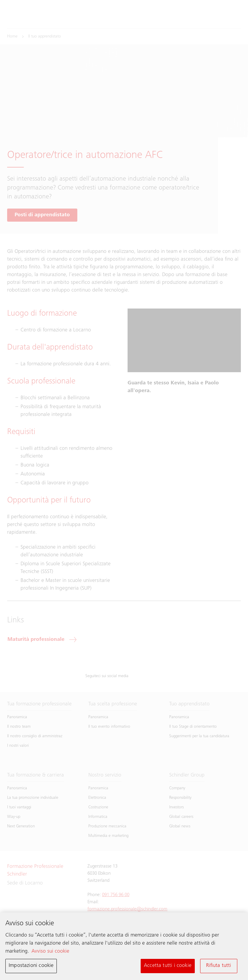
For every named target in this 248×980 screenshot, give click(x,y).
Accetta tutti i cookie (168, 967)
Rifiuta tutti (219, 967)
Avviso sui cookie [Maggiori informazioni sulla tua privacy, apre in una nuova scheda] (50, 953)
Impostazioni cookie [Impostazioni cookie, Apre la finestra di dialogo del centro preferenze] (31, 967)
